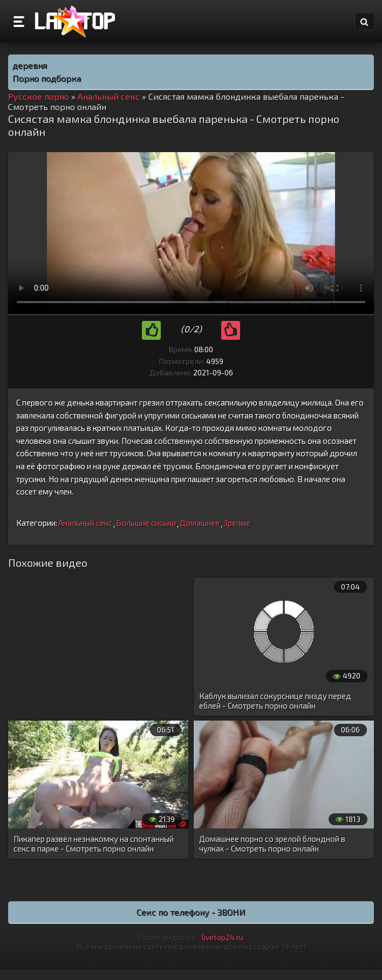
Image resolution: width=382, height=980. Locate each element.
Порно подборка (47, 78)
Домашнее (200, 523)
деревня (30, 65)
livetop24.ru (223, 937)
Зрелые (237, 523)
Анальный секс (85, 523)
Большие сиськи (146, 523)
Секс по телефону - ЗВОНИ (191, 912)
